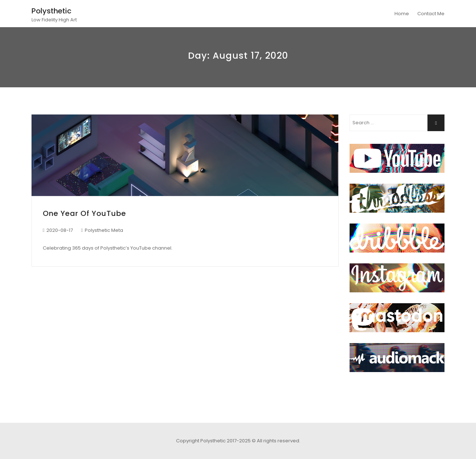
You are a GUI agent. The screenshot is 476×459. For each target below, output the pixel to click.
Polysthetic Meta (104, 230)
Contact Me (431, 14)
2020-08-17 (60, 230)
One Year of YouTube (84, 213)
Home (402, 14)
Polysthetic (51, 11)
